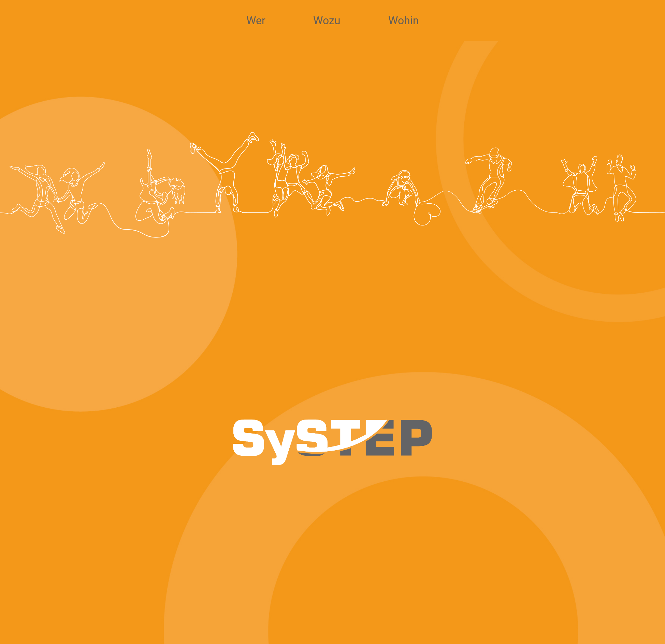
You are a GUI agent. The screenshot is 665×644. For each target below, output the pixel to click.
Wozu (327, 23)
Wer (256, 23)
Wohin (404, 23)
